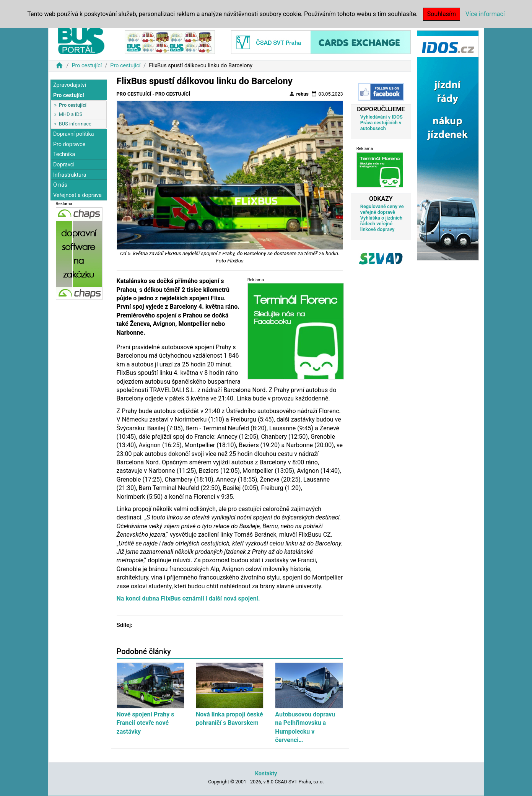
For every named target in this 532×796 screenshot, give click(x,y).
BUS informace (75, 124)
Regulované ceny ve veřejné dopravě (382, 209)
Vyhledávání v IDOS (382, 117)
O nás (60, 185)
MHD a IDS (71, 114)
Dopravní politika (74, 134)
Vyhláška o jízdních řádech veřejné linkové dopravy (381, 224)
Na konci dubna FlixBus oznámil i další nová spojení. (188, 598)
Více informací (485, 14)
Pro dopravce (69, 144)
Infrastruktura (70, 175)
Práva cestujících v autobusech (381, 125)
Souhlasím (442, 14)
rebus (299, 94)
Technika (64, 154)
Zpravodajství (70, 85)
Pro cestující (87, 66)
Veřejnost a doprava (77, 195)
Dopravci (64, 165)
